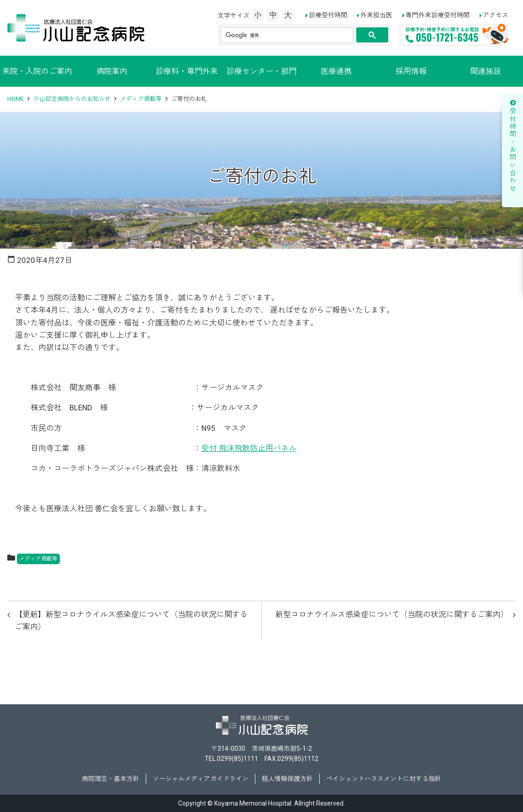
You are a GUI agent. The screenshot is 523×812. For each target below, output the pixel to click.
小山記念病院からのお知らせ (72, 99)
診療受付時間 (328, 15)
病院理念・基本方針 (111, 779)
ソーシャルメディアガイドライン (201, 779)
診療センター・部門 (261, 71)
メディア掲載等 (141, 99)
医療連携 (336, 71)
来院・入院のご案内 (37, 71)
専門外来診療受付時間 (438, 15)
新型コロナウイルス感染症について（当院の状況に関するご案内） (392, 614)
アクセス (496, 15)
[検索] (286, 35)
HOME (16, 99)
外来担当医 (376, 15)
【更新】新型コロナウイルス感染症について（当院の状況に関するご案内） (131, 621)
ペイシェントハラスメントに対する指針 (384, 779)
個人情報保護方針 (287, 779)
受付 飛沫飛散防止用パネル (249, 448)
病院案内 (112, 71)
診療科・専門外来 (187, 71)
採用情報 (411, 71)
